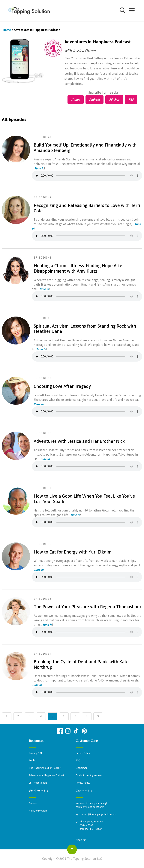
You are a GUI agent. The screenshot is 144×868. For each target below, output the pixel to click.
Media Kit (81, 840)
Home (7, 30)
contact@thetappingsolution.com (97, 814)
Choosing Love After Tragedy (62, 386)
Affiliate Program (38, 811)
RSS (131, 99)
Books (32, 760)
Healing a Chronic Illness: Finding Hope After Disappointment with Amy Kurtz (79, 268)
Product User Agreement (89, 775)
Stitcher (114, 99)
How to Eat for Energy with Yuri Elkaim (73, 552)
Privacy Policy (83, 783)
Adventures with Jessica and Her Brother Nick (79, 441)
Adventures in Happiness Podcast (46, 775)
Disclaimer (81, 768)
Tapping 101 (36, 753)
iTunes (76, 99)
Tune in (39, 168)
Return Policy (83, 753)
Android (94, 99)
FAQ (78, 760)
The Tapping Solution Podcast (45, 768)
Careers (33, 803)
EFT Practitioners (38, 783)
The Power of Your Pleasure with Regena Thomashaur (88, 607)
